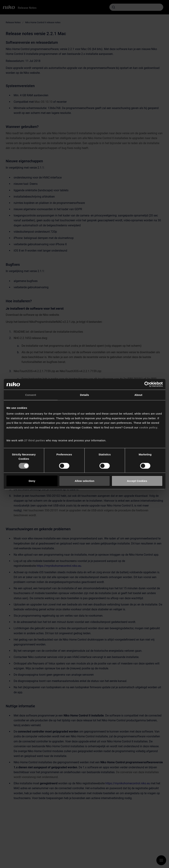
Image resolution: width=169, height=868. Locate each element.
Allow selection (84, 481)
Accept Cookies (137, 481)
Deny (32, 481)
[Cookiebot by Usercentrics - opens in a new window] (147, 384)
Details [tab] (85, 395)
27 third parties (35, 440)
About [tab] (138, 395)
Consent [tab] (31, 395)
